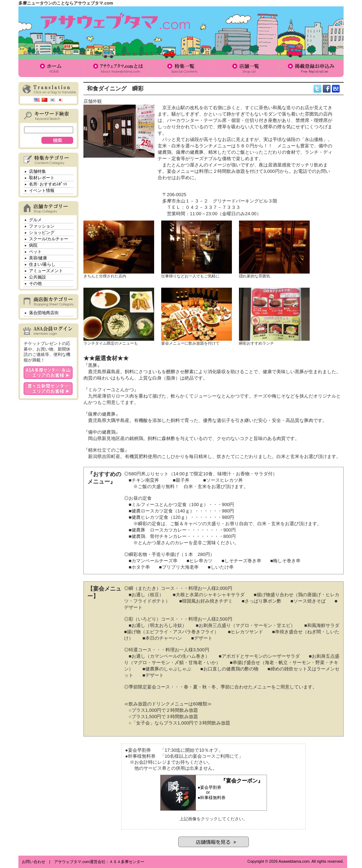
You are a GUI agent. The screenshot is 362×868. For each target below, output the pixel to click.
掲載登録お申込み (311, 68)
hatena (336, 89)
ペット (35, 252)
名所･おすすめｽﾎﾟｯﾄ (48, 184)
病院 (33, 245)
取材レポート (42, 178)
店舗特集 (37, 171)
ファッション (42, 226)
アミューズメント (46, 271)
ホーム (51, 68)
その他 (35, 283)
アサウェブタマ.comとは (116, 68)
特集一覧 (181, 68)
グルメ (35, 220)
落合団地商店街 (44, 313)
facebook (327, 89)
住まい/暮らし (42, 264)
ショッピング (42, 233)
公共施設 (37, 277)
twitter (317, 89)
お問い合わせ (34, 862)
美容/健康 (38, 258)
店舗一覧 (246, 68)
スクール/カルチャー (49, 239)
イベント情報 (42, 190)
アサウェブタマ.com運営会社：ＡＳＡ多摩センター (99, 862)
